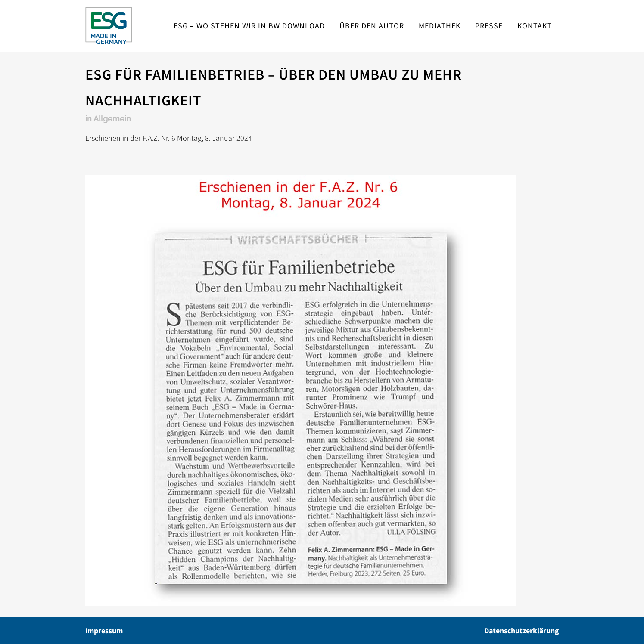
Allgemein (112, 119)
